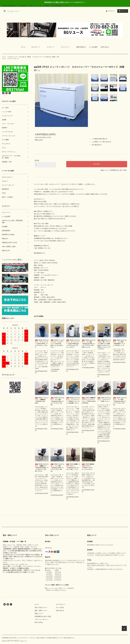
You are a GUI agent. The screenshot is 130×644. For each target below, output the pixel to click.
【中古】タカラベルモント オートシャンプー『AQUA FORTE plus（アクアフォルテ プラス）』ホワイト (73, 344)
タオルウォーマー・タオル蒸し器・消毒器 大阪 (46, 57)
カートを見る (60, 607)
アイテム (122, 11)
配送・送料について (41, 610)
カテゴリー (36, 47)
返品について (105, 170)
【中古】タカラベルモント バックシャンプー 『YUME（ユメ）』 (104, 400)
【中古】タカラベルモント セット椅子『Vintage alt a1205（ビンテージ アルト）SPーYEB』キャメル (89, 344)
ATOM (41, 622)
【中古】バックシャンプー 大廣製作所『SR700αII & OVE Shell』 (42, 400)
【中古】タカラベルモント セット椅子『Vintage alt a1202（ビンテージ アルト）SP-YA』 (120, 401)
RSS (36, 622)
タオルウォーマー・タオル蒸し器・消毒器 (20, 57)
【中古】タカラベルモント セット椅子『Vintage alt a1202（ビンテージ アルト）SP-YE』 (57, 401)
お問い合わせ (105, 47)
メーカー (51, 47)
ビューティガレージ (14, 59)
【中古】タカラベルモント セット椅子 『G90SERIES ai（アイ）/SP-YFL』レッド (120, 343)
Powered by (14, 641)
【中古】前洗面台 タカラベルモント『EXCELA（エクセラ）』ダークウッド (89, 467)
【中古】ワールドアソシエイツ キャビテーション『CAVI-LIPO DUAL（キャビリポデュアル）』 (57, 344)
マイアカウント (61, 604)
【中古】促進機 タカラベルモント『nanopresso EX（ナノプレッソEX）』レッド (73, 467)
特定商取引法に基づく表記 (118, 170)
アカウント (111, 11)
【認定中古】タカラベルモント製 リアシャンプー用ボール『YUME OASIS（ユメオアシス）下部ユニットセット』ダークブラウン (104, 345)
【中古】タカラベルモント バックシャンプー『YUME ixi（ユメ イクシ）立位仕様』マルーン (73, 400)
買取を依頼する (81, 47)
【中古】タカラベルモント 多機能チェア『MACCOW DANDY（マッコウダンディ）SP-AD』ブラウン (42, 468)
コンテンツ (65, 47)
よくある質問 (93, 47)
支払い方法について (41, 607)
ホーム (23, 47)
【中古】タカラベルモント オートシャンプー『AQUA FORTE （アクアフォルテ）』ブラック (42, 344)
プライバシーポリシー (42, 619)
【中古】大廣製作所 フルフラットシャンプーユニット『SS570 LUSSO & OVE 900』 (89, 400)
